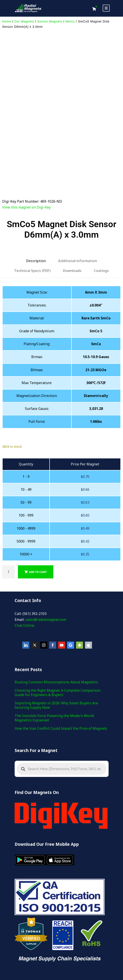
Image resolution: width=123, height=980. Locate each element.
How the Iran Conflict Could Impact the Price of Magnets (61, 691)
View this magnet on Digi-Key (26, 170)
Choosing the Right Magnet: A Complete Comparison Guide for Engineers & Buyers (58, 655)
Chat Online (24, 588)
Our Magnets (24, 21)
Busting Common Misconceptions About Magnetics (56, 645)
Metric (70, 21)
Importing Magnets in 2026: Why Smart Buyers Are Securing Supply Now (56, 668)
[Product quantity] (9, 534)
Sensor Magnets (50, 21)
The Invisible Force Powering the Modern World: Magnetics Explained (54, 681)
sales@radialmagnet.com (46, 582)
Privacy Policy (68, 953)
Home (7, 21)
